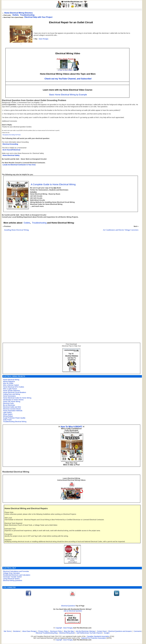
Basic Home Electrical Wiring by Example (68, 95)
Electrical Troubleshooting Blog (47, 633)
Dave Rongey (44, 39)
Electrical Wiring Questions (13, 580)
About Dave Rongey (29, 631)
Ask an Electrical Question (73, 611)
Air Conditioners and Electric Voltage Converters (121, 230)
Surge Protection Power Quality (14, 418)
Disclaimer (17, 631)
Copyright (59, 628)
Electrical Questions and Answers (120, 631)
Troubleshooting (39, 223)
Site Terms (7, 631)
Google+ (107, 633)
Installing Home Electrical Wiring (16, 230)
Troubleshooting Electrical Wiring (15, 422)
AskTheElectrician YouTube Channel (89, 633)
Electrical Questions (68, 606)
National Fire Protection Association (94, 638)
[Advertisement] (70, 270)
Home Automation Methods (13, 411)
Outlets (16, 15)
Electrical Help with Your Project (38, 17)
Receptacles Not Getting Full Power (12, 135)
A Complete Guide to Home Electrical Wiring (53, 184)
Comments (137, 631)
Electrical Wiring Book (67, 633)
